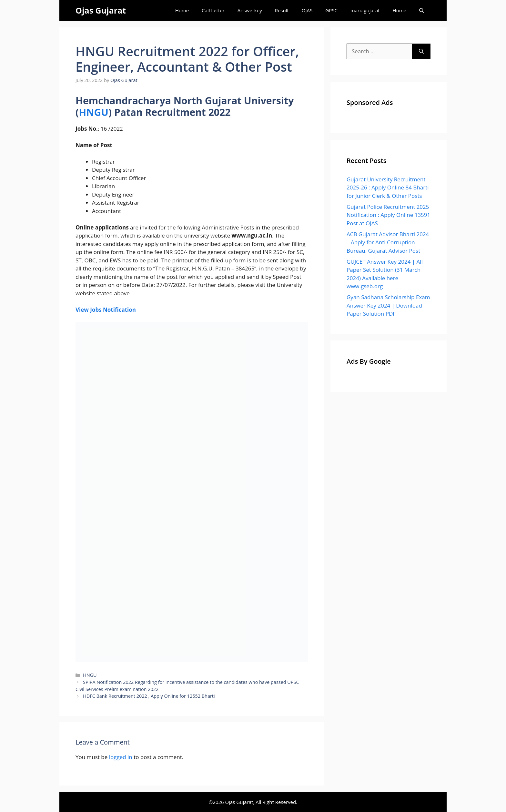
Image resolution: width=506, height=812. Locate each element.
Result (282, 10)
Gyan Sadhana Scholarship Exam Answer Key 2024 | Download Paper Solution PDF (388, 305)
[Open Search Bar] (422, 10)
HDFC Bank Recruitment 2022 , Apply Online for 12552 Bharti (149, 696)
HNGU (94, 112)
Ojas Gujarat (101, 10)
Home (182, 10)
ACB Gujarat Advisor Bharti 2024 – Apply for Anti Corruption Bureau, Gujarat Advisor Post (388, 242)
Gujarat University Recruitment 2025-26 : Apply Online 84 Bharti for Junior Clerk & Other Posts (388, 188)
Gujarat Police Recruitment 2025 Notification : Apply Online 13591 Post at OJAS (388, 215)
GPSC (331, 10)
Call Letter (213, 10)
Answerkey (250, 10)
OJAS (307, 10)
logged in (121, 757)
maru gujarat (365, 10)
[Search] (421, 51)
